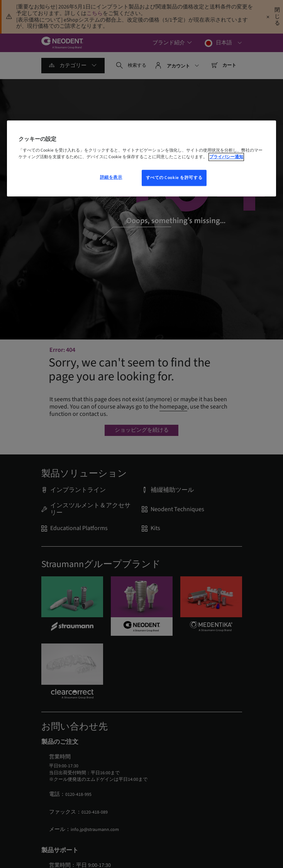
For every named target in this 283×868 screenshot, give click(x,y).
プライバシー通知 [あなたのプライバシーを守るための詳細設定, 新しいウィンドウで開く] (226, 157)
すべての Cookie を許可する (174, 178)
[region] (141, 159)
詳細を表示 (111, 178)
